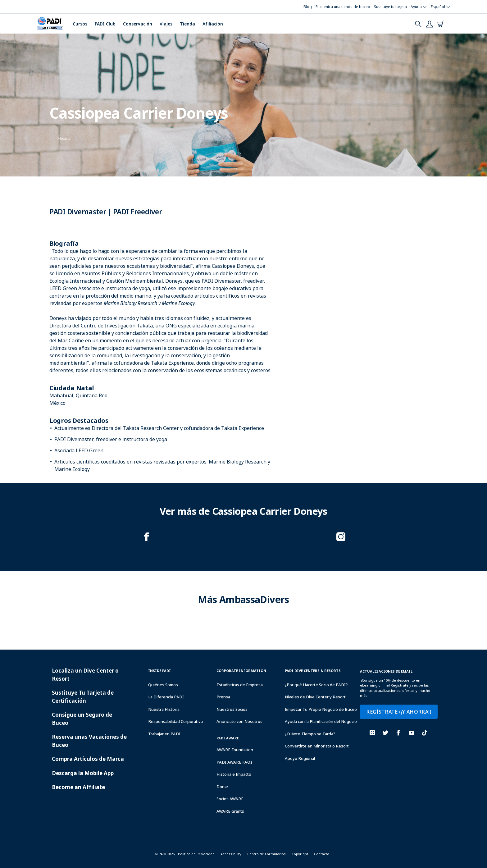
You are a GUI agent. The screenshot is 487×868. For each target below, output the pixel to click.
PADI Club (105, 24)
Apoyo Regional (300, 758)
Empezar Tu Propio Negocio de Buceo (321, 709)
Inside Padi (159, 671)
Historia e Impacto (234, 774)
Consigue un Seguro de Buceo (82, 719)
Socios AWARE (230, 799)
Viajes (166, 24)
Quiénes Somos (163, 685)
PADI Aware (228, 738)
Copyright (300, 854)
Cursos (80, 24)
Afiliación (213, 24)
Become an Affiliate (78, 787)
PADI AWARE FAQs (234, 762)
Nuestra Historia (164, 709)
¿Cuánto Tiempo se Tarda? (310, 734)
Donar (222, 787)
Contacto (322, 854)
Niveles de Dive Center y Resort (315, 697)
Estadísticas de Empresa (240, 685)
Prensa (223, 697)
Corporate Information (241, 671)
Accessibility (231, 854)
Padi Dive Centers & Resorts (313, 671)
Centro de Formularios (266, 854)
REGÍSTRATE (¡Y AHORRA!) (399, 712)
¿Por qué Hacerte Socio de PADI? (316, 685)
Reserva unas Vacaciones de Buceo (89, 741)
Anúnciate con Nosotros (239, 721)
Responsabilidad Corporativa (175, 721)
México (64, 138)
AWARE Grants (230, 811)
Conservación (138, 24)
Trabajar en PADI (164, 734)
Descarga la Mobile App (83, 773)
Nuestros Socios (232, 709)
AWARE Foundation (235, 750)
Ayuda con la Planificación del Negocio (321, 721)
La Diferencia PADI (166, 697)
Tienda (187, 24)
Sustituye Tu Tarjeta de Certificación (83, 697)
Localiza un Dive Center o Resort (85, 675)
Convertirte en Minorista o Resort (317, 746)
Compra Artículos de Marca (88, 759)
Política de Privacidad (196, 854)
